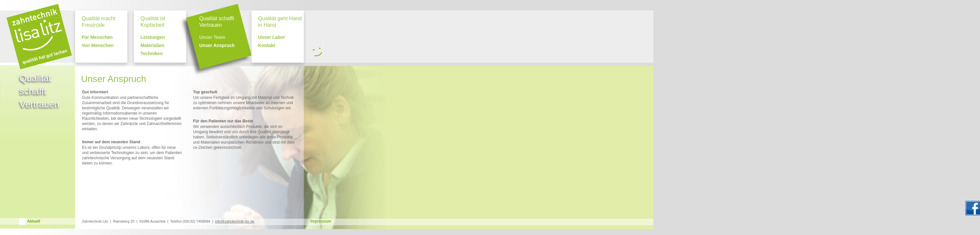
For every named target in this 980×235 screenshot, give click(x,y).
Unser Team (212, 37)
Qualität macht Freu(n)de (98, 22)
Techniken (152, 54)
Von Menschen (98, 46)
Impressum (321, 221)
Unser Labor (271, 37)
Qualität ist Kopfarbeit (153, 22)
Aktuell (34, 221)
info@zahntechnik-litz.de (235, 221)
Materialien (152, 46)
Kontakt (267, 46)
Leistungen (153, 37)
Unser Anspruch (217, 46)
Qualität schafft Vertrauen (217, 22)
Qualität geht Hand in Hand (280, 22)
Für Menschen (97, 37)
